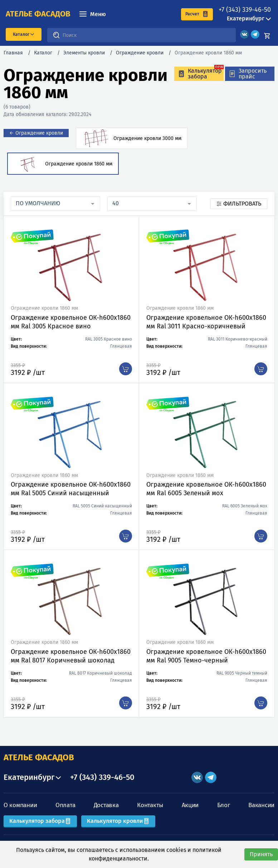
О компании (20, 805)
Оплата (65, 805)
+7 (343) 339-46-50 (245, 10)
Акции (190, 805)
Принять (261, 854)
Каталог (43, 53)
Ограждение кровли (140, 53)
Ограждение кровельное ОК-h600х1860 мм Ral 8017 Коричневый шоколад (71, 656)
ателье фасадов (38, 14)
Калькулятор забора (40, 821)
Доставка (106, 805)
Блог (224, 805)
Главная (13, 53)
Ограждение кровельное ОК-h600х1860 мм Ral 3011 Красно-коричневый (206, 322)
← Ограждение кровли (36, 133)
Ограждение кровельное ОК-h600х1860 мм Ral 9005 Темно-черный (206, 656)
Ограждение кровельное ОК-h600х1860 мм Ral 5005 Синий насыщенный (71, 489)
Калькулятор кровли (118, 821)
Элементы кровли (84, 53)
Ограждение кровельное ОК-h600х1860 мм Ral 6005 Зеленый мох (206, 489)
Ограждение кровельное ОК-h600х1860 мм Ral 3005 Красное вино (71, 322)
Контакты (150, 805)
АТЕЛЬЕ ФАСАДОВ (39, 757)
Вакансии (261, 805)
